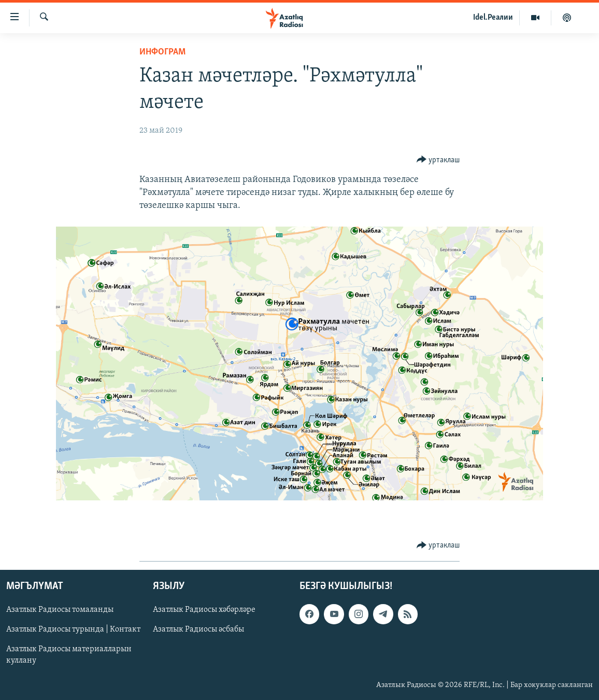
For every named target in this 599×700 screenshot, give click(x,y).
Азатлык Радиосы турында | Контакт (73, 629)
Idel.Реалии (493, 18)
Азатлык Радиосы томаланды (60, 610)
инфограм (162, 52)
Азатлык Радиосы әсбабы (198, 629)
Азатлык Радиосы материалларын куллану (69, 655)
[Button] (438, 160)
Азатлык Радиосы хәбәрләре (204, 610)
